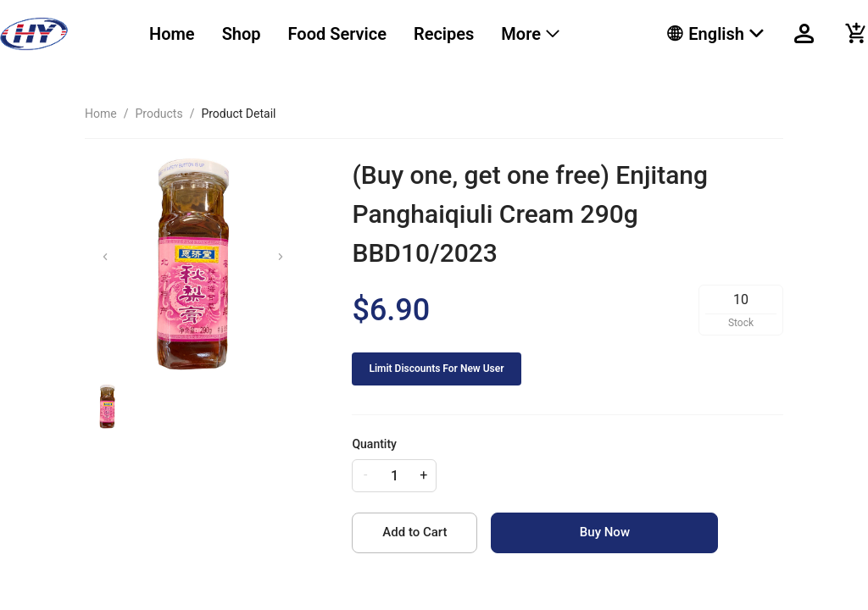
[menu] (387, 34)
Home (172, 34)
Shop (242, 34)
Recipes (444, 34)
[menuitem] (172, 34)
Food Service (337, 34)
